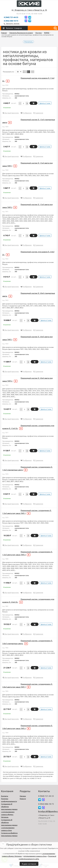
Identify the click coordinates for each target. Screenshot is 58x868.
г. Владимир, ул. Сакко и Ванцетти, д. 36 (30, 10)
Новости (23, 799)
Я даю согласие (29, 864)
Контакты (5, 796)
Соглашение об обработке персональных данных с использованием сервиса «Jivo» (9, 825)
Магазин (23, 796)
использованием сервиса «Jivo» (35, 856)
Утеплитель (28, 42)
